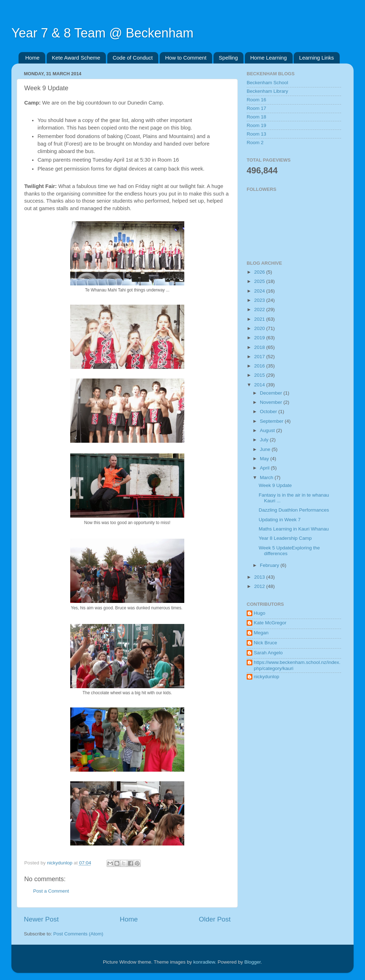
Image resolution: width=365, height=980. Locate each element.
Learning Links (317, 58)
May (265, 459)
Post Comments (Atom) (78, 934)
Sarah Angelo (268, 653)
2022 (260, 309)
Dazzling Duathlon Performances (294, 510)
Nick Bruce (265, 643)
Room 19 (256, 125)
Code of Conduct (133, 58)
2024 (260, 291)
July (265, 440)
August (268, 430)
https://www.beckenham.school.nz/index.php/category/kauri (297, 665)
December (272, 393)
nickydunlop (266, 677)
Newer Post (41, 919)
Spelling (228, 58)
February (270, 565)
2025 (260, 281)
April (265, 468)
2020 (260, 328)
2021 (260, 319)
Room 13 (256, 134)
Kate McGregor (270, 623)
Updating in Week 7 (280, 520)
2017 (260, 357)
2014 (260, 385)
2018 (260, 347)
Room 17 (256, 108)
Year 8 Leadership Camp (285, 538)
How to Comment (186, 58)
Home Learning (269, 58)
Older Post (215, 919)
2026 (260, 272)
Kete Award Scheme (76, 58)
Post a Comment (51, 891)
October (269, 412)
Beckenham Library (267, 91)
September (272, 421)
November (272, 402)
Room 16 (256, 100)
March (267, 478)
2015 (260, 375)
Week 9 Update (275, 485)
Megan (261, 633)
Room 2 (255, 143)
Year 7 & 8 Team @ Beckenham (102, 33)
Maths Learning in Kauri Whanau (294, 529)
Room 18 (256, 117)
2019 (260, 338)
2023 (260, 300)
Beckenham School (267, 83)
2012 (260, 586)
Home (32, 58)
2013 (260, 577)
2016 (260, 366)
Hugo (259, 613)
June (266, 449)
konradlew (204, 962)
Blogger (253, 962)
